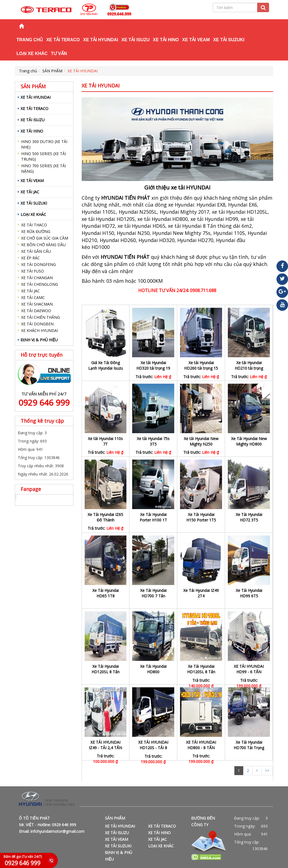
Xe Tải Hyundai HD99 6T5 (249, 593)
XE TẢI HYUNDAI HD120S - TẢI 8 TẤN (153, 748)
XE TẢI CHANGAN (37, 278)
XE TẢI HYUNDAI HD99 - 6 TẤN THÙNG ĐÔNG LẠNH (249, 675)
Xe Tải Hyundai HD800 (153, 669)
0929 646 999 (44, 403)
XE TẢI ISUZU (135, 40)
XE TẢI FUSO (33, 271)
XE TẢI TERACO (63, 40)
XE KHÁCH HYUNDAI (40, 330)
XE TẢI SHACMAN (37, 304)
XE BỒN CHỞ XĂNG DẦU (43, 245)
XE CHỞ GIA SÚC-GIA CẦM (45, 238)
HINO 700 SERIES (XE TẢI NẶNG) (44, 168)
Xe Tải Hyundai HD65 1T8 (106, 593)
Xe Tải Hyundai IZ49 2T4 (201, 593)
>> (267, 771)
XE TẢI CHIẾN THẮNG (41, 317)
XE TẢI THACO (34, 225)
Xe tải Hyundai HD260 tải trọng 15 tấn (201, 368)
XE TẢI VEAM (196, 40)
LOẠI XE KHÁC (32, 53)
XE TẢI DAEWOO (36, 311)
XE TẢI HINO (166, 40)
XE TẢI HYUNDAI (100, 40)
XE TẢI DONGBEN (37, 324)
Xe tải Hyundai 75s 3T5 (153, 441)
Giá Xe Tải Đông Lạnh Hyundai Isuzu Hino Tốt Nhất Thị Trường (106, 371)
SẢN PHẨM (52, 71)
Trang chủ (30, 40)
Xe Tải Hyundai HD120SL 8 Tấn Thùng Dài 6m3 (201, 672)
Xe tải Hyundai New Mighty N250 (201, 441)
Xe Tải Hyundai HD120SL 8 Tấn (106, 669)
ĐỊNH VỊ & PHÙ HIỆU (39, 340)
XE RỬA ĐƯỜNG (36, 231)
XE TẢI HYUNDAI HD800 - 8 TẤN (201, 745)
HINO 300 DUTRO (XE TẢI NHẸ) (44, 144)
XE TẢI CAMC (33, 297)
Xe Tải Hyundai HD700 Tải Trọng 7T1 (249, 748)
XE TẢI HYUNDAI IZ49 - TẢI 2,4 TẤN (105, 745)
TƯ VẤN (59, 53)
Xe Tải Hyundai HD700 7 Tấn (153, 593)
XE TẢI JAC (30, 192)
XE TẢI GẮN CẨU (36, 251)
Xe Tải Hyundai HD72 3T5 (249, 517)
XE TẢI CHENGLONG (40, 284)
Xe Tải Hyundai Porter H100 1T (153, 517)
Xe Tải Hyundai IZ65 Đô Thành (105, 517)
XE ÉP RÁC (31, 258)
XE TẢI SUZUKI (229, 40)
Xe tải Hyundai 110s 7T (105, 441)
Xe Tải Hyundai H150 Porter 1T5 (201, 517)
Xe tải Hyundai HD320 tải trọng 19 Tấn (153, 368)
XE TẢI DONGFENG (38, 264)
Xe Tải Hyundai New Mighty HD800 (249, 441)
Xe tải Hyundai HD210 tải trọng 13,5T (249, 368)
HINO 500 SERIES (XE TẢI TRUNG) (44, 156)
